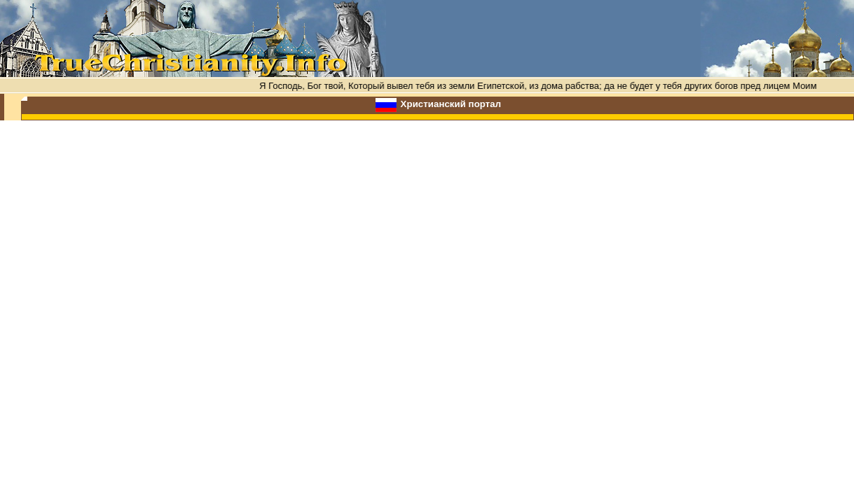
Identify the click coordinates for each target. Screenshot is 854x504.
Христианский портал (451, 104)
